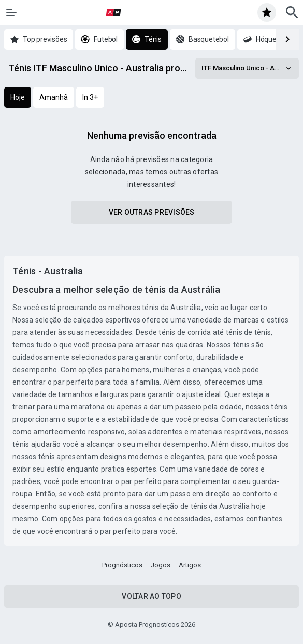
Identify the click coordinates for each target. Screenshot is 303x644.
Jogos (161, 565)
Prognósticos (122, 565)
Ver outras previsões (152, 212)
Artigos (190, 565)
